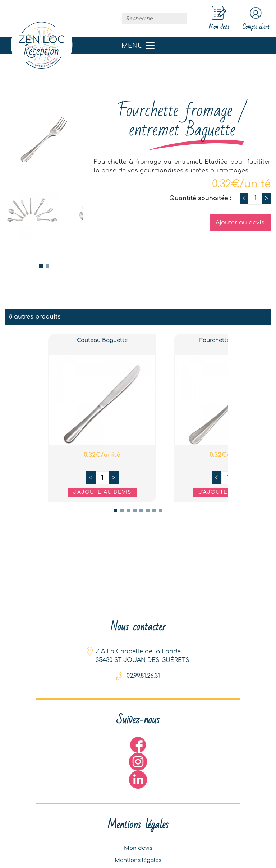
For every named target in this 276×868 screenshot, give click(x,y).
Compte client (250, 19)
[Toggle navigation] (138, 47)
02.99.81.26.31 (143, 668)
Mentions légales (138, 857)
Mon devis (138, 843)
